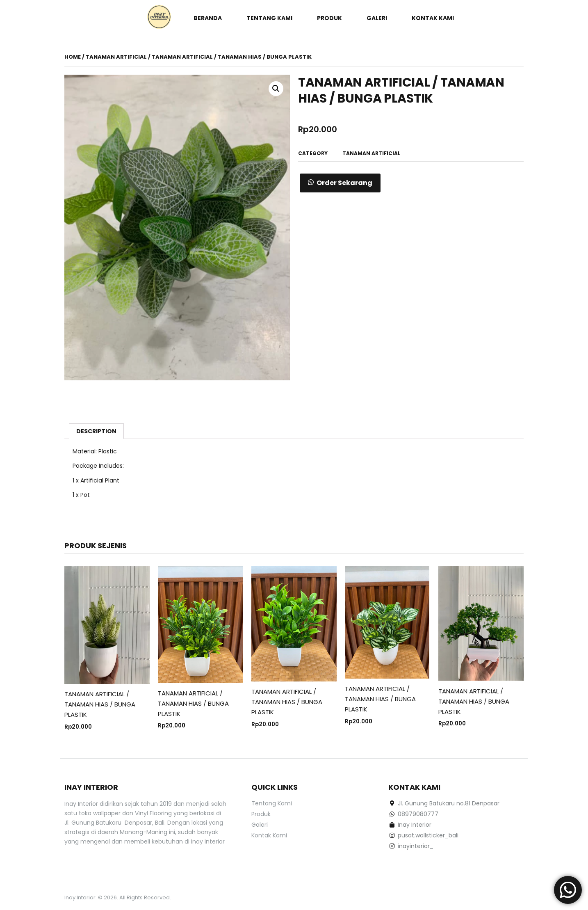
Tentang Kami (269, 18)
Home (73, 57)
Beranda (208, 18)
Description (96, 431)
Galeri (377, 18)
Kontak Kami (433, 18)
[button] (340, 183)
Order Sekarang (344, 183)
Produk (329, 18)
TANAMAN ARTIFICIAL (116, 57)
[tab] (96, 431)
